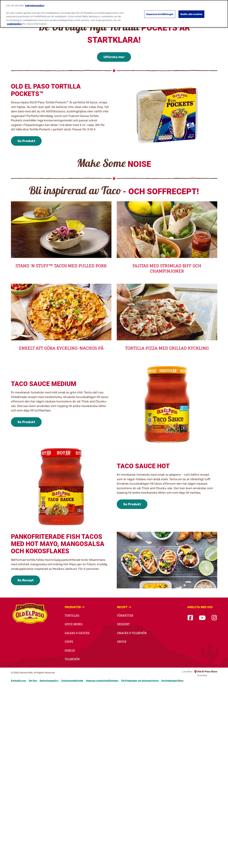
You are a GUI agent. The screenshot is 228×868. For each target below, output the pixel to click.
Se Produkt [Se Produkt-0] (26, 141)
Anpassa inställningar (160, 13)
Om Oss (33, 681)
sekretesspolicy (35, 4)
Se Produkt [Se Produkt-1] (26, 422)
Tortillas (72, 616)
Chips (69, 642)
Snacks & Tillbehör (132, 633)
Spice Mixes (74, 624)
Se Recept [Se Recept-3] (25, 580)
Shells (70, 650)
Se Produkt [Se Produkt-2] (132, 504)
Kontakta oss (19, 681)
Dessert (123, 624)
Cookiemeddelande (72, 681)
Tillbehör (72, 659)
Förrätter (125, 616)
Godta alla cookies (191, 13)
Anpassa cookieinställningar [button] (102, 681)
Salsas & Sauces (77, 633)
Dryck (122, 642)
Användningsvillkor (172, 681)
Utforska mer (114, 57)
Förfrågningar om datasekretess (140, 681)
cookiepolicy (14, 23)
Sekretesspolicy (49, 681)
